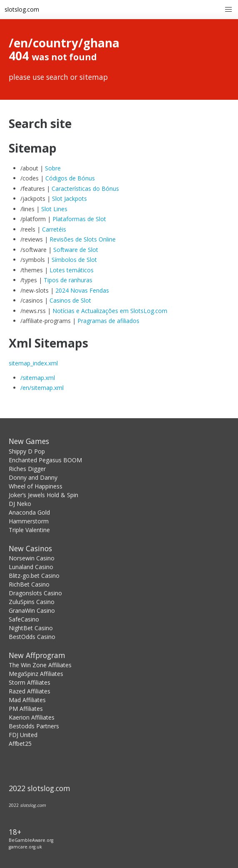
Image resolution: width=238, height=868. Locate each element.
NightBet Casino (31, 628)
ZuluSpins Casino (32, 602)
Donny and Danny (33, 477)
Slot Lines (54, 209)
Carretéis (54, 229)
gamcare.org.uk (25, 847)
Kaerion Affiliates (32, 717)
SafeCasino (24, 619)
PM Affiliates (26, 709)
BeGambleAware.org (31, 840)
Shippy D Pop (27, 451)
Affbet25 (20, 743)
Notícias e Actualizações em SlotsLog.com (110, 311)
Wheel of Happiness (36, 486)
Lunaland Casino (31, 567)
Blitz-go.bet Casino (34, 576)
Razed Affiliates (30, 691)
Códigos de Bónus (70, 178)
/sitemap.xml (38, 378)
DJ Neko (20, 504)
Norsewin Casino (32, 558)
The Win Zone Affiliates (40, 665)
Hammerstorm (29, 521)
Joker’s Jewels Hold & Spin (43, 495)
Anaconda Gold (29, 512)
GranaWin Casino (32, 610)
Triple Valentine (29, 530)
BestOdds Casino (32, 637)
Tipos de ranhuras (68, 280)
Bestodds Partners (34, 726)
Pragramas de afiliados (108, 321)
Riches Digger (27, 469)
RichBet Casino (29, 584)
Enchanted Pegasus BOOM (45, 460)
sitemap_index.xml (33, 363)
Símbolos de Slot (74, 260)
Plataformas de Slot (79, 219)
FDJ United (23, 735)
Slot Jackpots (69, 199)
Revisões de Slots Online (83, 239)
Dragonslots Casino (35, 593)
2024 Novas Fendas (82, 290)
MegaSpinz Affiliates (36, 674)
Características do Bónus (85, 189)
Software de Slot (76, 250)
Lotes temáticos (72, 270)
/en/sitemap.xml (42, 388)
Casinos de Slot (70, 300)
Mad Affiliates (27, 700)
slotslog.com (22, 9)
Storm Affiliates (30, 682)
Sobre (53, 168)
